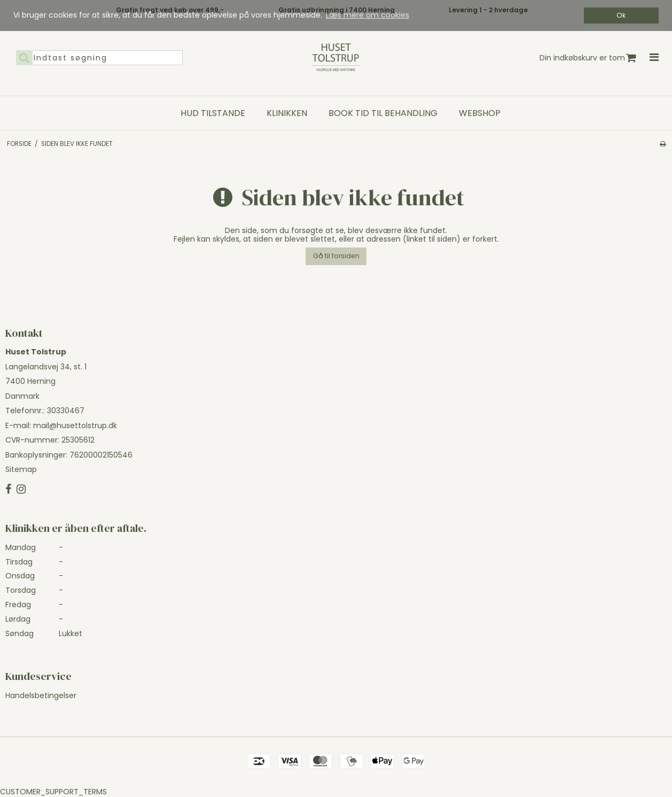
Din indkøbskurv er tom (588, 58)
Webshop (480, 113)
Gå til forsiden (336, 256)
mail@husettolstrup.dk (75, 425)
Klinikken (287, 113)
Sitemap (21, 469)
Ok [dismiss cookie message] (621, 15)
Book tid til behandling (383, 113)
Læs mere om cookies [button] (368, 15)
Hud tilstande (213, 113)
